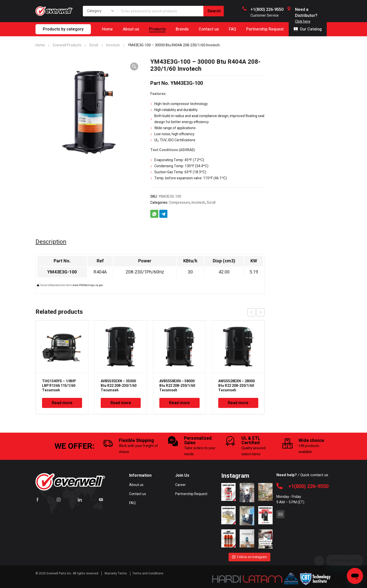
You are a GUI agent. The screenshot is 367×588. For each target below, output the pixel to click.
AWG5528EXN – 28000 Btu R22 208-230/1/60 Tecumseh (236, 386)
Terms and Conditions (148, 573)
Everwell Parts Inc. (59, 573)
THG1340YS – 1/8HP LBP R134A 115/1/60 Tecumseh (59, 386)
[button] (134, 66)
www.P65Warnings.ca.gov (88, 285)
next (261, 312)
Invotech (113, 45)
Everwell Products (67, 45)
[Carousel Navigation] (256, 312)
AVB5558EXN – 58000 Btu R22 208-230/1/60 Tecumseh (177, 386)
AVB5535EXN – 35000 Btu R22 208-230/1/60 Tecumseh (119, 386)
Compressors (179, 203)
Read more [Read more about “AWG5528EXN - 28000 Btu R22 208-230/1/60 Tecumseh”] (238, 403)
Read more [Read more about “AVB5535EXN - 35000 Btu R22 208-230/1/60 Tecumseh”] (121, 403)
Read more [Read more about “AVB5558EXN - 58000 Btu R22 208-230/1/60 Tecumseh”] (179, 403)
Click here (303, 22)
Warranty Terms (116, 573)
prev (251, 312)
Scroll (94, 45)
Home (40, 45)
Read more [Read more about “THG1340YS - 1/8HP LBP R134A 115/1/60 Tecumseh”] (62, 403)
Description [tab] (51, 242)
